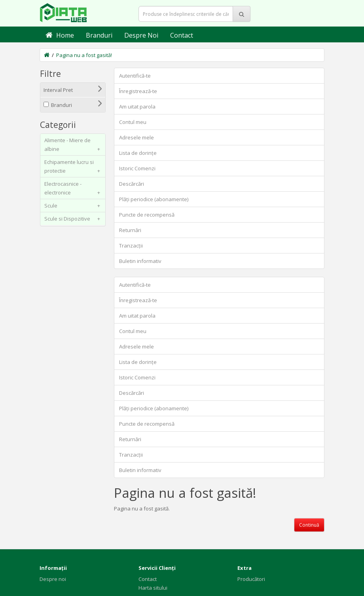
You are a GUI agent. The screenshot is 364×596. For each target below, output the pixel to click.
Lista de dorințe (138, 153)
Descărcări (132, 184)
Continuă (309, 525)
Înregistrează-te (138, 91)
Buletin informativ (140, 261)
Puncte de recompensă (147, 215)
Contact (148, 579)
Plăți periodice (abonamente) (154, 199)
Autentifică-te (135, 76)
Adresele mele (136, 137)
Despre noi (53, 579)
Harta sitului (153, 588)
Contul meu (133, 122)
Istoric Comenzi (137, 168)
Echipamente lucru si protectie (74, 168)
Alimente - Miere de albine (74, 146)
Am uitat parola (137, 107)
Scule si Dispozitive (74, 219)
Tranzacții (131, 246)
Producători (251, 579)
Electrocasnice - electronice (74, 189)
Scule (74, 206)
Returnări (130, 230)
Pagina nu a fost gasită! (84, 55)
